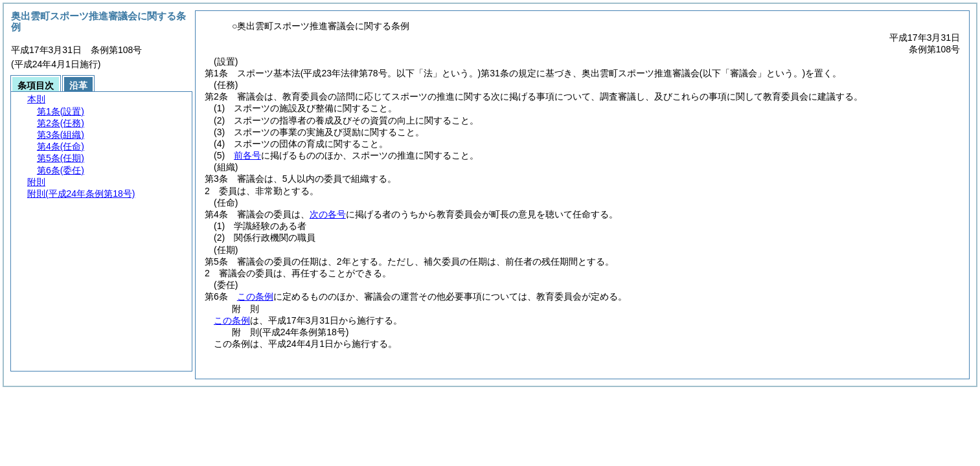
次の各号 (328, 214)
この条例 (255, 296)
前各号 (247, 155)
